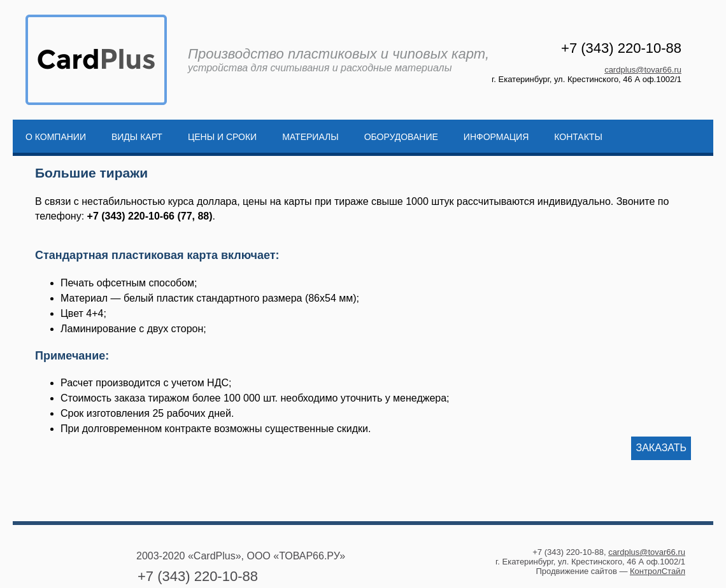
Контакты (578, 137)
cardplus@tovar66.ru (643, 70)
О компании (56, 137)
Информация (496, 137)
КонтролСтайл (658, 571)
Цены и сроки (222, 137)
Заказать (661, 448)
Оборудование (401, 137)
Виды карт (137, 137)
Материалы (310, 137)
